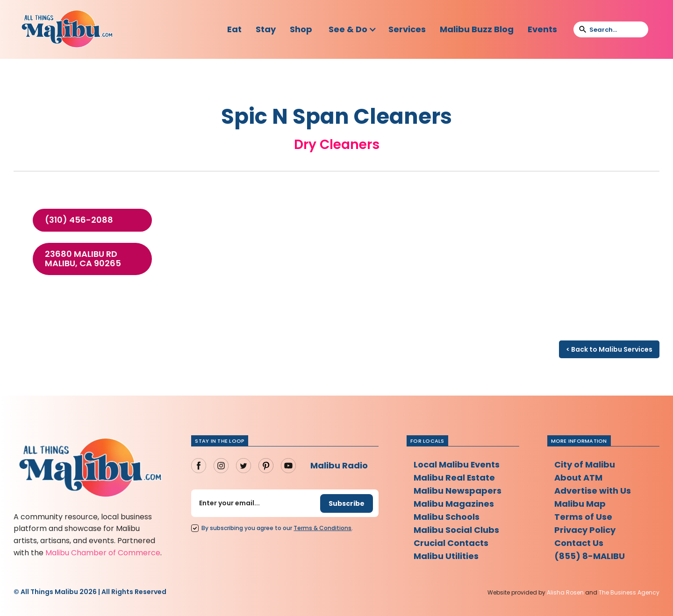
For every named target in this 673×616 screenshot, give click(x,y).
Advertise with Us (593, 491)
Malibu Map (580, 504)
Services (407, 29)
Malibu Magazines (454, 504)
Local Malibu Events (457, 464)
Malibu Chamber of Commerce (103, 553)
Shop (301, 29)
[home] (67, 29)
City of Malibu (585, 464)
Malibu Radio (339, 465)
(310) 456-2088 (79, 220)
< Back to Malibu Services (609, 349)
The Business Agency (629, 592)
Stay (266, 29)
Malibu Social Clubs (456, 530)
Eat (234, 29)
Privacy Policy (585, 530)
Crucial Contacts (451, 543)
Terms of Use (583, 517)
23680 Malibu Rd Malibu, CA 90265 (83, 259)
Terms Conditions (322, 528)
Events (542, 29)
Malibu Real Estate (455, 478)
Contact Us (579, 543)
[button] (353, 29)
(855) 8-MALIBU (590, 556)
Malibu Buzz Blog (477, 29)
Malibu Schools (447, 517)
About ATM (578, 478)
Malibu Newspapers (458, 491)
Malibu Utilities (446, 556)
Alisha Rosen (565, 592)
